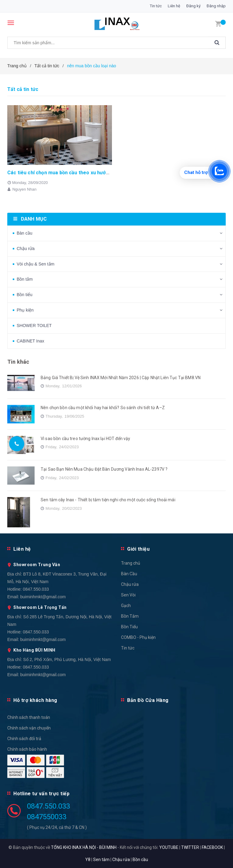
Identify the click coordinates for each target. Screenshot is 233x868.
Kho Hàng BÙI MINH (34, 650)
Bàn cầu (25, 233)
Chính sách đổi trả (24, 739)
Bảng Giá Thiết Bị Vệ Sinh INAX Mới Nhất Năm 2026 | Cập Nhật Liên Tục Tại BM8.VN (121, 378)
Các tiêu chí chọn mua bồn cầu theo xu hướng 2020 (66, 173)
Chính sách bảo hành (27, 749)
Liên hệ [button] (22, 549)
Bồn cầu (140, 860)
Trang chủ (131, 563)
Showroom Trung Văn (37, 565)
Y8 (88, 860)
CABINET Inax (30, 341)
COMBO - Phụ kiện (138, 637)
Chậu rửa (26, 249)
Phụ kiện (25, 310)
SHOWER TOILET (34, 326)
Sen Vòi (128, 595)
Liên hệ (174, 6)
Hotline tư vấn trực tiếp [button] (41, 794)
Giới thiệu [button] (138, 549)
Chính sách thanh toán (29, 717)
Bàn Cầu (129, 574)
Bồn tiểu (25, 295)
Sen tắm (101, 860)
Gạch (126, 606)
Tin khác (18, 362)
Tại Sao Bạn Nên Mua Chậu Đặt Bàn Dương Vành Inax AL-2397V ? (104, 469)
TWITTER (190, 847)
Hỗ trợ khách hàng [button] (35, 700)
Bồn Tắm (130, 616)
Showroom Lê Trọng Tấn (40, 607)
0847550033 (47, 817)
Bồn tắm (25, 279)
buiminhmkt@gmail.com (43, 597)
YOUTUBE (169, 847)
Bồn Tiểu (129, 627)
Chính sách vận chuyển (29, 728)
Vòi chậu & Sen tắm (35, 264)
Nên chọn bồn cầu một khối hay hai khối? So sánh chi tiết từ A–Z (103, 408)
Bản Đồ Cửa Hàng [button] (148, 700)
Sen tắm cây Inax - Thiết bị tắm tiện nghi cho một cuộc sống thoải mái (108, 500)
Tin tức (156, 6)
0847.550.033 (36, 589)
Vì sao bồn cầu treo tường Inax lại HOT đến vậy (85, 439)
